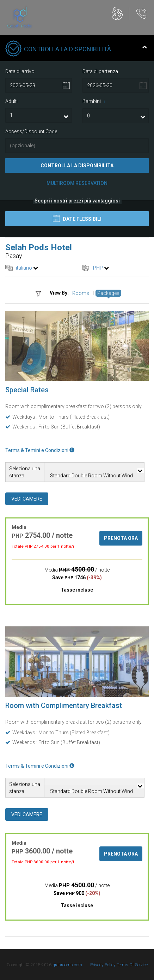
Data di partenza (100, 71)
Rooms (81, 293)
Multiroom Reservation (77, 183)
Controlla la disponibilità (77, 166)
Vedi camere (27, 499)
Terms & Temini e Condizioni (40, 450)
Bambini (95, 102)
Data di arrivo (20, 71)
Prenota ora (121, 538)
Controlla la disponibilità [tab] (76, 49)
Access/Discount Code (31, 131)
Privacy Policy (103, 965)
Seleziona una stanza (25, 472)
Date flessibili (77, 218)
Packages (108, 293)
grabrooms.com (67, 965)
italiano (24, 268)
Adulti (11, 101)
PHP (98, 268)
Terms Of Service (132, 965)
